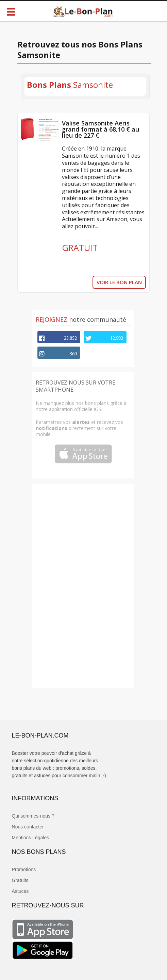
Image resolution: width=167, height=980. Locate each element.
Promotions (24, 869)
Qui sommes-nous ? (33, 816)
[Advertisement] (83, 585)
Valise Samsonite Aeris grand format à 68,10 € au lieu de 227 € (101, 129)
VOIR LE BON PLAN (119, 282)
